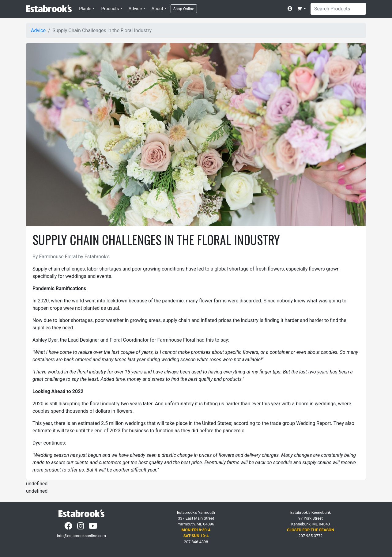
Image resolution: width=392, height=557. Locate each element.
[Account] (291, 9)
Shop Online (184, 9)
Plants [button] (85, 9)
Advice (38, 30)
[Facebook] (69, 527)
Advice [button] (135, 9)
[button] (302, 9)
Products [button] (110, 9)
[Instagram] (81, 527)
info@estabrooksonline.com (81, 536)
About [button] (157, 9)
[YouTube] (94, 527)
